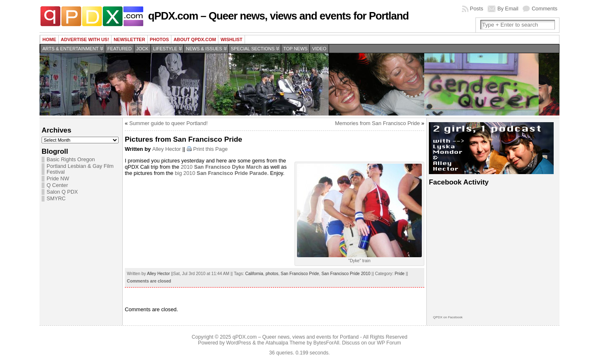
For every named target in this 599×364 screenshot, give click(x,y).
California (254, 274)
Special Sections (253, 49)
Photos (159, 39)
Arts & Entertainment (71, 49)
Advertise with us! (85, 39)
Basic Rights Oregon (71, 160)
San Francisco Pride (300, 274)
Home (49, 39)
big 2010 (221, 173)
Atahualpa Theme (285, 343)
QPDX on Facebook (448, 317)
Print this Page (210, 149)
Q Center (57, 185)
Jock (142, 49)
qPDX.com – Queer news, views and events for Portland (278, 16)
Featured (119, 49)
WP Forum (389, 343)
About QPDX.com (195, 39)
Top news (295, 49)
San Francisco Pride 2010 (346, 274)
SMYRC (56, 199)
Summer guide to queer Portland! (169, 123)
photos (272, 274)
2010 (221, 167)
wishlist (231, 39)
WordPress (239, 343)
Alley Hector (167, 149)
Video (319, 49)
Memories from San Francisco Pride (377, 123)
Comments (545, 9)
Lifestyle (165, 49)
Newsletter (129, 39)
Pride (400, 274)
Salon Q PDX (62, 192)
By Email (508, 9)
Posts (477, 9)
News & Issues (204, 49)
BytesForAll (326, 343)
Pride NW (58, 179)
